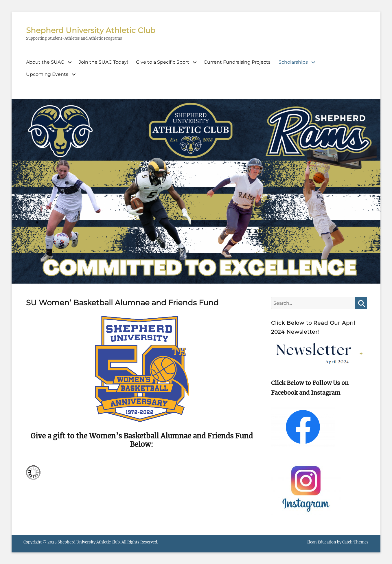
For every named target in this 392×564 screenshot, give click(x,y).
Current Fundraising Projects (237, 62)
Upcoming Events (47, 74)
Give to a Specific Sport (163, 62)
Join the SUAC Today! (103, 62)
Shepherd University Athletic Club (91, 30)
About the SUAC (45, 62)
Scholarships (293, 62)
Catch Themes (355, 542)
